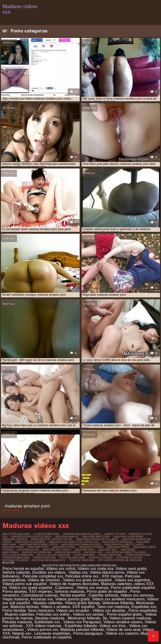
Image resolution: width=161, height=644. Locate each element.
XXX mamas (112, 576)
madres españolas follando (31, 537)
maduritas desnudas (37, 552)
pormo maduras (110, 555)
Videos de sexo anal (123, 630)
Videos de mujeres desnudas (74, 584)
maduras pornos (91, 547)
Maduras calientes (116, 584)
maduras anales (67, 537)
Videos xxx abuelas (109, 611)
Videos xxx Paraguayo (82, 622)
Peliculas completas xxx (43, 576)
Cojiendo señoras (103, 595)
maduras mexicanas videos (39, 544)
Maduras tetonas (24, 607)
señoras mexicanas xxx (49, 560)
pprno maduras (44, 558)
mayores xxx (93, 552)
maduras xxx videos (57, 550)
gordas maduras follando (82, 534)
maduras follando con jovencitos (74, 542)
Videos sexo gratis (131, 569)
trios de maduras (82, 560)
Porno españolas (143, 611)
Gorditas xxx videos (49, 572)
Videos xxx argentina (133, 580)
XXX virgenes (41, 591)
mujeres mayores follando (126, 552)
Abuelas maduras (50, 618)
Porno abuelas (15, 591)
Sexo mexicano (41, 611)
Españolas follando (81, 626)
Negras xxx (22, 633)
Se (105, 618)
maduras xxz (108, 550)
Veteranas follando (118, 603)
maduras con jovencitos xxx (52, 539)
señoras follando (15, 560)
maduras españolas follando (97, 539)
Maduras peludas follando (82, 630)
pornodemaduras (138, 555)
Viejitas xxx (78, 572)
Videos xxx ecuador (73, 611)
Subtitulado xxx (48, 622)
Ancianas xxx (42, 599)
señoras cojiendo (129, 558)
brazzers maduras (16, 534)
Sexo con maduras (113, 607)
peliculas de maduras (18, 555)
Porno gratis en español (107, 591)
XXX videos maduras (44, 626)
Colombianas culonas (39, 595)
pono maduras (84, 555)
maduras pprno (118, 547)
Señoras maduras (69, 591)
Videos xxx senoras (137, 595)
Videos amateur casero (123, 622)
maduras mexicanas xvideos (81, 544)
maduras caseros (15, 539)
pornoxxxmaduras (16, 558)
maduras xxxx (85, 550)
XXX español (84, 607)
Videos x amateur (55, 607)
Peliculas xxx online (53, 614)
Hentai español (73, 595)
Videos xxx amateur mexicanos (118, 599)
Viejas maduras (16, 599)
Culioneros (65, 588)
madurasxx (10, 552)
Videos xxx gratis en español (88, 580)
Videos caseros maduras (130, 618)
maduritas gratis (68, 552)
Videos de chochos (44, 580)
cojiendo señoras (46, 534)
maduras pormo (64, 547)
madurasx (128, 550)
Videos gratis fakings (82, 603)
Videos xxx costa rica (95, 569)
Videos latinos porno (107, 572)
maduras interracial (117, 542)
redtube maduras (72, 558)
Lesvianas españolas (53, 633)
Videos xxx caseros (122, 633)
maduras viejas (28, 550)
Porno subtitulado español (133, 588)
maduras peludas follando (124, 544)
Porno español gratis (125, 614)
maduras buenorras (128, 537)
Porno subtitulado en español (46, 637)
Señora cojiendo (16, 572)
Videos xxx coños (61, 569)
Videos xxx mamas (93, 588)
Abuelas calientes (48, 603)
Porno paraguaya (88, 633)
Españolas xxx (144, 607)
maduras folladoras (30, 542)
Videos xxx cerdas (89, 614)
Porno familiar (14, 611)
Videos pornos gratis (73, 599)
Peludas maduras (17, 622)
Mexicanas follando (84, 618)
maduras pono (38, 547)
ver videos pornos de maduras (120, 560)
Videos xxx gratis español (31, 588)
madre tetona (115, 534)
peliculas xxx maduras (54, 555)
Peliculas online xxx (82, 576)
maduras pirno (13, 547)
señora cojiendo (101, 558)
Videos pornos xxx (42, 630)
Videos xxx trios (113, 626)
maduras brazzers (96, 537)
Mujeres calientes (19, 614)
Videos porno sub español (25, 584)
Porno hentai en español (23, 569)
